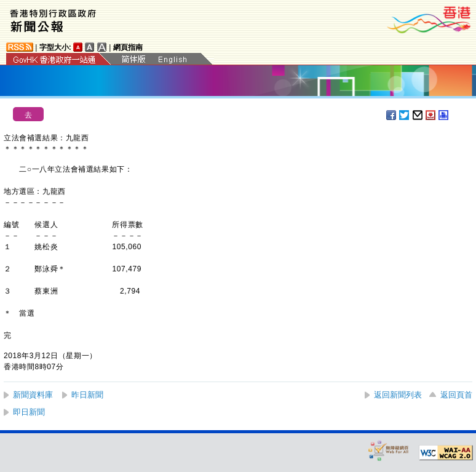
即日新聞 (29, 412)
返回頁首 (456, 395)
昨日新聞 (87, 395)
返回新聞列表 (398, 395)
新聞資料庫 (33, 395)
